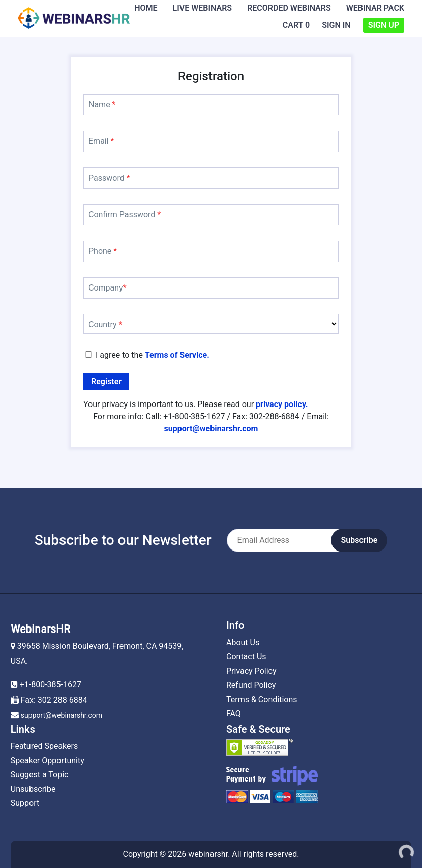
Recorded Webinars (289, 8)
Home (146, 8)
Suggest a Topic (40, 775)
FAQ (234, 714)
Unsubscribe (33, 789)
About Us (243, 642)
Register (106, 381)
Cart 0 (296, 25)
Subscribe (359, 540)
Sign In (336, 25)
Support (25, 803)
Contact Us (246, 657)
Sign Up (384, 25)
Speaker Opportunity (48, 760)
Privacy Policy (251, 671)
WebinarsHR (40, 629)
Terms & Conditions (262, 699)
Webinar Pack (375, 8)
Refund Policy (251, 685)
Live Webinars (203, 8)
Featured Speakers (44, 746)
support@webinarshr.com (62, 715)
